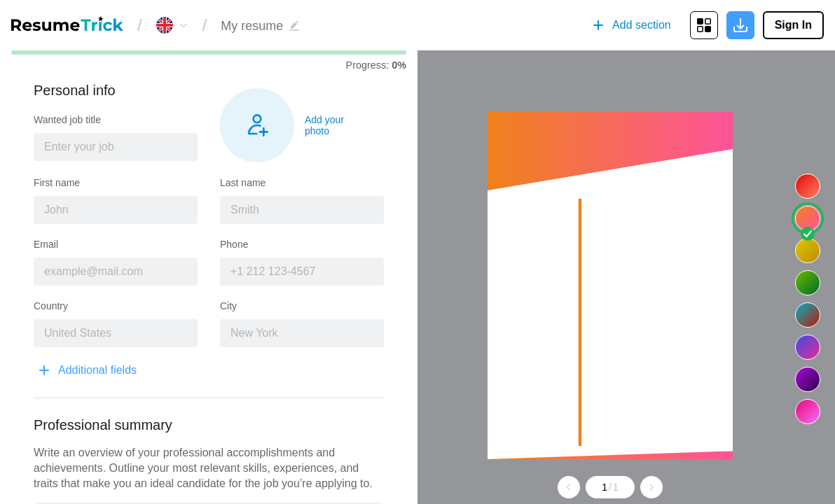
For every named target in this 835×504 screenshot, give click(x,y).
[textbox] (116, 147)
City (228, 306)
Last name (243, 183)
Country (51, 306)
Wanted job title (67, 120)
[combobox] (116, 147)
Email (46, 244)
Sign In (793, 25)
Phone (234, 244)
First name (57, 183)
